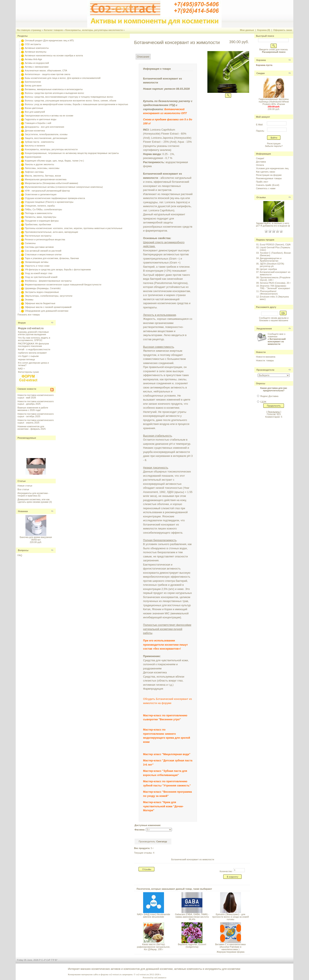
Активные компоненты (37, 48)
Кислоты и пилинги (35, 146)
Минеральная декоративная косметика (46, 179)
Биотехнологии (33, 82)
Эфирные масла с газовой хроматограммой (48, 307)
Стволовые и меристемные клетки (43, 254)
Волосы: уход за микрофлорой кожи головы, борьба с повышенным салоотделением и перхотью (76, 104)
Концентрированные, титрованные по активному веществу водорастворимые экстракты (72, 153)
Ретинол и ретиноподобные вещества (45, 239)
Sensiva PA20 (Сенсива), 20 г (275, 283)
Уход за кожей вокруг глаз (38, 273)
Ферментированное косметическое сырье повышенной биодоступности (63, 285)
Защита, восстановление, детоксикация (46, 138)
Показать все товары (29, 315)
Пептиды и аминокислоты (39, 213)
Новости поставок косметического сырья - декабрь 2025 (36, 403)
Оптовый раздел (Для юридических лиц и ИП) (49, 40)
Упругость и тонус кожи (37, 266)
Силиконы (30, 243)
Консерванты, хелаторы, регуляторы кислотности (94, 30)
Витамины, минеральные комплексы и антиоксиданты (54, 89)
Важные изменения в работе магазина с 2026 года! (33, 409)
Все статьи (23, 489)
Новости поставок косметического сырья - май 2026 (36, 396)
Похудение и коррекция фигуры (42, 221)
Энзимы (29, 300)
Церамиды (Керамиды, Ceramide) (43, 288)
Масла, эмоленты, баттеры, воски (43, 176)
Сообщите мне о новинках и (277, 339)
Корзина (261, 60)
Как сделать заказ (265, 172)
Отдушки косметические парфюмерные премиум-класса (55, 198)
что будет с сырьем (28, 356)
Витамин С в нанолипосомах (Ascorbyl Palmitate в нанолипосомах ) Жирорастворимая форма (230, 948)
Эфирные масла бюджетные (40, 303)
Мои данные (247, 30)
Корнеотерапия (33, 157)
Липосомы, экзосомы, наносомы (42, 168)
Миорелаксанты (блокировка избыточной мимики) (51, 183)
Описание (143, 57)
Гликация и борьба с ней (38, 123)
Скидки (260, 73)
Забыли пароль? (274, 146)
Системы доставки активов (39, 247)
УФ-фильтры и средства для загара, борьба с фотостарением (58, 270)
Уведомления (264, 329)
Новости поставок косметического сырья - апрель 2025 (36, 421)
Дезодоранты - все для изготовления (44, 127)
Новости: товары (265, 360)
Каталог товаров (53, 30)
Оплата (260, 165)
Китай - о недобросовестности (34, 349)
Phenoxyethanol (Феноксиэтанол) (269, 292)
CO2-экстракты (33, 44)
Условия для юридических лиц (272, 168)
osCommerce (160, 977)
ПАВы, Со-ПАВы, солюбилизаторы (43, 209)
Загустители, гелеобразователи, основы (46, 134)
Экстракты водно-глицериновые (42, 292)
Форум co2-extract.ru (31, 328)
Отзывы (261, 197)
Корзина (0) (264, 30)
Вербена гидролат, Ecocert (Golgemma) (192, 946)
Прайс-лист (262, 182)
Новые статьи (25, 486)
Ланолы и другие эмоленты (39, 164)
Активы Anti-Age (33, 59)
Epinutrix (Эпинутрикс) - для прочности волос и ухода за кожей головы (230, 917)
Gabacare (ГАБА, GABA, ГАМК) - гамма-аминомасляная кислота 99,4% (192, 917)
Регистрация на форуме (269, 175)
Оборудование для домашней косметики (47, 311)
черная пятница (26, 359)
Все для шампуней (35, 112)
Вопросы (23, 550)
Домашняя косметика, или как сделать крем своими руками (33, 501)
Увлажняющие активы (37, 262)
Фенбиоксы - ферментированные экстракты (48, 281)
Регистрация (274, 144)
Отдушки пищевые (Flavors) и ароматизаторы (49, 202)
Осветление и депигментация (41, 194)
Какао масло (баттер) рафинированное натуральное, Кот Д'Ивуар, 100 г (153, 947)
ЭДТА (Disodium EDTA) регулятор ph (272, 265)
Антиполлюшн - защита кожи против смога (47, 74)
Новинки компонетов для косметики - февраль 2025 (32, 428)
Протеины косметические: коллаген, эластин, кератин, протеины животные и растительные (74, 228)
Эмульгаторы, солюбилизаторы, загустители (49, 296)
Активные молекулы (36, 52)
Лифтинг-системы (34, 172)
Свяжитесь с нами (266, 188)
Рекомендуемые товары (269, 178)
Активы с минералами (37, 67)
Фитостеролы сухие (28, 372)
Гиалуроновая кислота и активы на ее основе (49, 116)
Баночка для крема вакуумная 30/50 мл (36, 538)
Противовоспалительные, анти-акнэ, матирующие (51, 232)
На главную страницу (29, 30)
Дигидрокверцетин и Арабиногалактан (271, 259)
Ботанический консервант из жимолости (193, 859)
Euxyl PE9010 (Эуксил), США (275, 244)
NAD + (21, 369)
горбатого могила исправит (32, 353)
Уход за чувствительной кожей (41, 277)
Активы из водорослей (37, 63)
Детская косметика (35, 131)
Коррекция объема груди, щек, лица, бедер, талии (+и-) (54, 161)
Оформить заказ (283, 30)
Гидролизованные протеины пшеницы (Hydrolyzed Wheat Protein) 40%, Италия (274, 102)
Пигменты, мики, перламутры (40, 217)
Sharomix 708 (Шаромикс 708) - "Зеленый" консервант (275, 287)
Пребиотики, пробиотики (38, 224)
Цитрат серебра (268, 269)
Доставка (261, 162)
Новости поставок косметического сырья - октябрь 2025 (36, 415)
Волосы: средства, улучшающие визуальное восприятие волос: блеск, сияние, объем (70, 101)
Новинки (23, 511)
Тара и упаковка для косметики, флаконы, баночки (52, 258)
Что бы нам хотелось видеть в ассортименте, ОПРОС (34, 339)
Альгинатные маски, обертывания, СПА (46, 71)
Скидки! (260, 158)
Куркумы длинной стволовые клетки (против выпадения (33, 333)
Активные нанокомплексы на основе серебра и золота (54, 55)
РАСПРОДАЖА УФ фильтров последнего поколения (33, 345)
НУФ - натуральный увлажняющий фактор (47, 191)
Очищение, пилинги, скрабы (40, 206)
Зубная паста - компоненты (39, 142)
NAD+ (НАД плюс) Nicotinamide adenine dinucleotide (153, 916)
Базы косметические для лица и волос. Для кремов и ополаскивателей (63, 78)
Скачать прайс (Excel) (268, 185)
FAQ (20, 555)
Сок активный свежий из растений (43, 251)
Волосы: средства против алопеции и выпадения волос (54, 93)
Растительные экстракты (38, 236)
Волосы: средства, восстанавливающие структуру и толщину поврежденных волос (69, 97)
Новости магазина (266, 357)
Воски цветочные (34, 108)
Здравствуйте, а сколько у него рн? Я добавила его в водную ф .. (273, 226)
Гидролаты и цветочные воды (41, 119)
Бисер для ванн (33, 86)
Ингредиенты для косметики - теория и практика (33, 494)
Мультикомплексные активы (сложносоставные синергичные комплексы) (64, 187)
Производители (265, 370)
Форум (22, 323)
